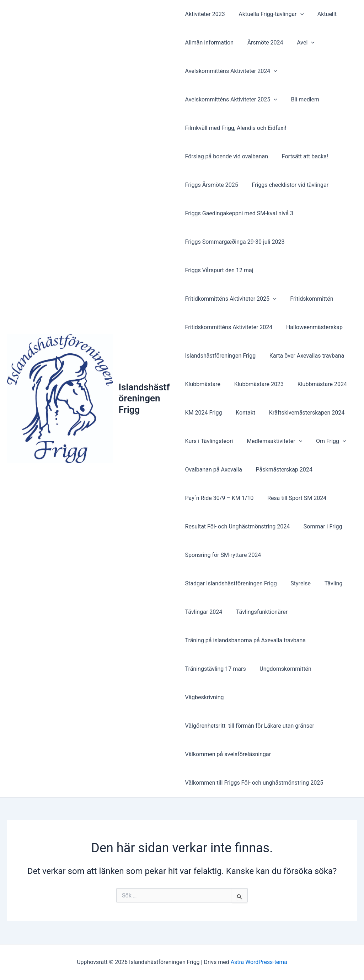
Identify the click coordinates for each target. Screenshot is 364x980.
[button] (298, 14)
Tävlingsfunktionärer (259, 612)
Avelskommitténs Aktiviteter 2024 (231, 71)
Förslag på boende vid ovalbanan (227, 156)
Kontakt (243, 413)
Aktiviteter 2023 (205, 14)
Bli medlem (303, 99)
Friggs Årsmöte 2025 (212, 185)
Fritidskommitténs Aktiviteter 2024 (229, 327)
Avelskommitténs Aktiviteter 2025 (231, 100)
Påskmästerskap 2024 (282, 470)
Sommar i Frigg (320, 526)
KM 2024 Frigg (204, 413)
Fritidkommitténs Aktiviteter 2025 (231, 299)
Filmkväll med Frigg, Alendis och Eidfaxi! (236, 128)
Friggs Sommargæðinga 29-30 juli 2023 (235, 242)
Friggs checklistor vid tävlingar (288, 185)
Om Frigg (326, 441)
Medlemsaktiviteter (272, 441)
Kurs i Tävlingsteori (209, 441)
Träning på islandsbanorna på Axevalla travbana (245, 640)
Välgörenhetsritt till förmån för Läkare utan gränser (250, 726)
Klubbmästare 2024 (317, 384)
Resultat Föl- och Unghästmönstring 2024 (238, 526)
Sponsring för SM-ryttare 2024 (223, 555)
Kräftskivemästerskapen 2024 (302, 413)
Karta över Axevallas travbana (304, 356)
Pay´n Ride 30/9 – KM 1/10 (220, 498)
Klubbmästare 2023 (256, 384)
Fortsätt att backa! (303, 156)
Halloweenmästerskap (312, 327)
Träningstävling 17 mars (216, 669)
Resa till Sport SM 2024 (294, 498)
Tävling (329, 583)
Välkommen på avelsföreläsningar (228, 754)
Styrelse (298, 583)
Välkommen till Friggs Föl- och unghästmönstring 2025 (254, 783)
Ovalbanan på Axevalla (214, 470)
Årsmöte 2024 (263, 43)
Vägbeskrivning (205, 697)
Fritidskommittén (309, 299)
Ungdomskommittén (283, 669)
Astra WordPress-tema (259, 962)
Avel (301, 43)
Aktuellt (322, 14)
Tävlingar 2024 (204, 612)
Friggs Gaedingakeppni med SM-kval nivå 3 (239, 213)
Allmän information (209, 43)
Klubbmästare (203, 384)
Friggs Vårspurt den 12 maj (219, 270)
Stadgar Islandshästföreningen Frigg (231, 583)
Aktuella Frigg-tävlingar (269, 14)
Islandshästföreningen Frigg (145, 398)
